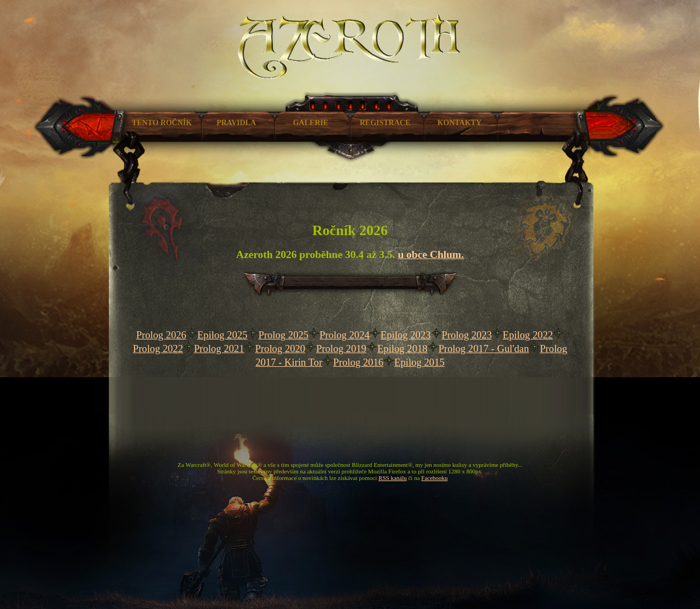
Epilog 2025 (223, 335)
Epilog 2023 (406, 335)
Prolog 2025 (283, 335)
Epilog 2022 (528, 335)
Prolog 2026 (161, 335)
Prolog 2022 (158, 349)
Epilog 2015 (419, 362)
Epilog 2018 (402, 349)
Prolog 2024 (345, 335)
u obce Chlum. (431, 254)
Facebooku (434, 478)
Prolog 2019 (341, 349)
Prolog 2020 (280, 349)
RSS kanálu (393, 478)
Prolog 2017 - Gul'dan (484, 349)
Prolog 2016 (358, 362)
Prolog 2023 (467, 335)
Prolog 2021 (219, 349)
